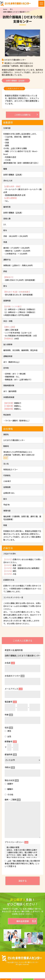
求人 (11, 9)
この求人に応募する (22, 115)
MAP (6, 458)
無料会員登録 (23, 921)
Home (5, 9)
